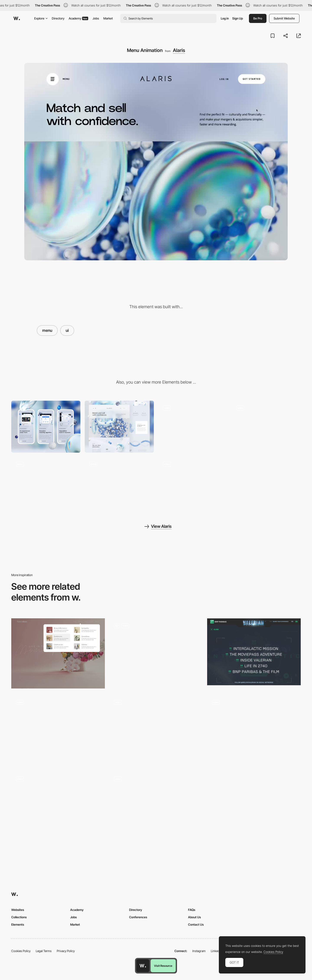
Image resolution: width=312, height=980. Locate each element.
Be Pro (258, 18)
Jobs (96, 18)
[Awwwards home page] (143, 966)
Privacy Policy (66, 951)
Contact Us (196, 924)
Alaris (179, 50)
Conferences (138, 917)
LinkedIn (216, 951)
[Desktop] (119, 427)
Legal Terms (44, 951)
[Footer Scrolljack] (193, 483)
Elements (18, 924)
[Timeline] (119, 483)
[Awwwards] (17, 18)
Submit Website (284, 18)
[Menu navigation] (58, 730)
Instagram (199, 951)
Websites (18, 910)
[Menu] (254, 730)
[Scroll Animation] (266, 427)
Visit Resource (163, 966)
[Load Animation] (193, 427)
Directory (58, 18)
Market (108, 18)
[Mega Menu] (58, 653)
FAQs (192, 910)
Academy (78, 18)
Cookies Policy (21, 951)
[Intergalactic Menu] (254, 652)
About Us (194, 917)
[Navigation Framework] (156, 653)
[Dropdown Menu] (156, 730)
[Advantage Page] (46, 483)
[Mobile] (46, 427)
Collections (19, 917)
